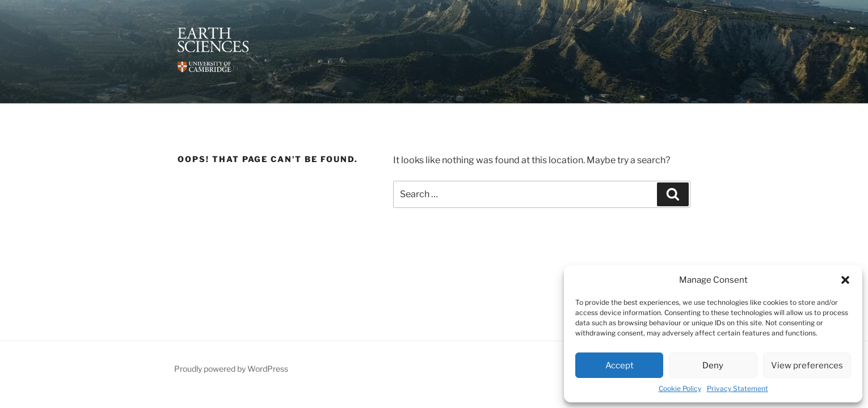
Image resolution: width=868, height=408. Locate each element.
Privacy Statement (738, 388)
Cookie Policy (680, 388)
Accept (620, 365)
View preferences (807, 365)
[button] (845, 280)
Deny (713, 365)
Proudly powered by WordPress (231, 369)
